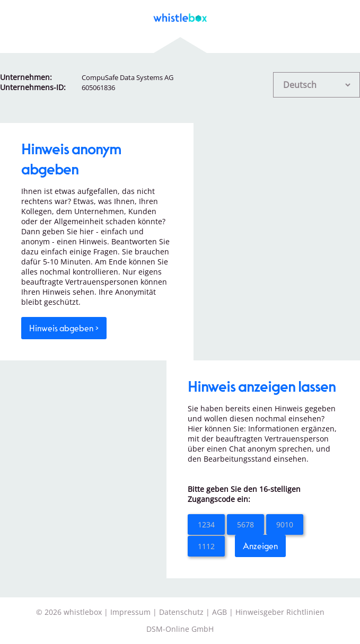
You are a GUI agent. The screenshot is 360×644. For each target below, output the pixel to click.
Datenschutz (181, 612)
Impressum (130, 612)
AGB (219, 612)
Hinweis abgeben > (64, 328)
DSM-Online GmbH (180, 629)
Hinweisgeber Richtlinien (280, 612)
